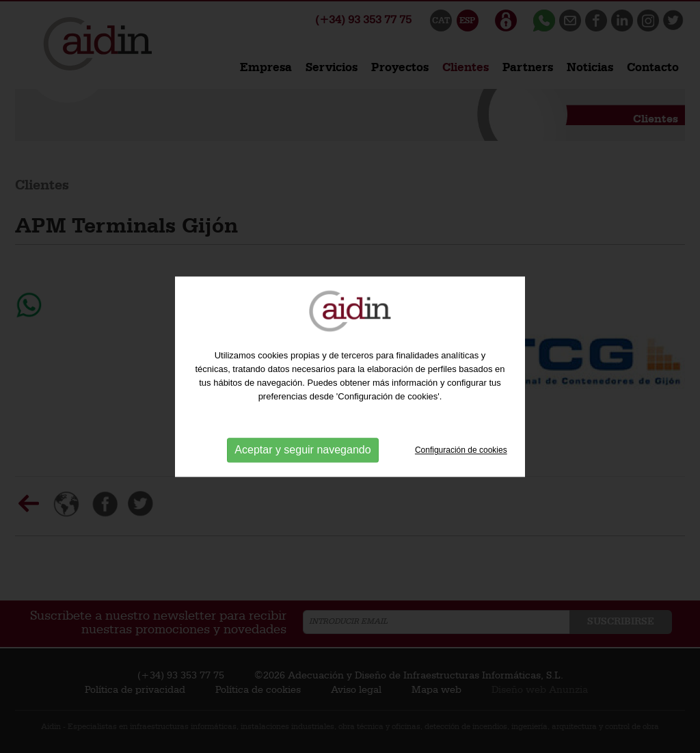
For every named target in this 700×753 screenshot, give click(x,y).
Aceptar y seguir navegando (302, 450)
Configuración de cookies (461, 450)
